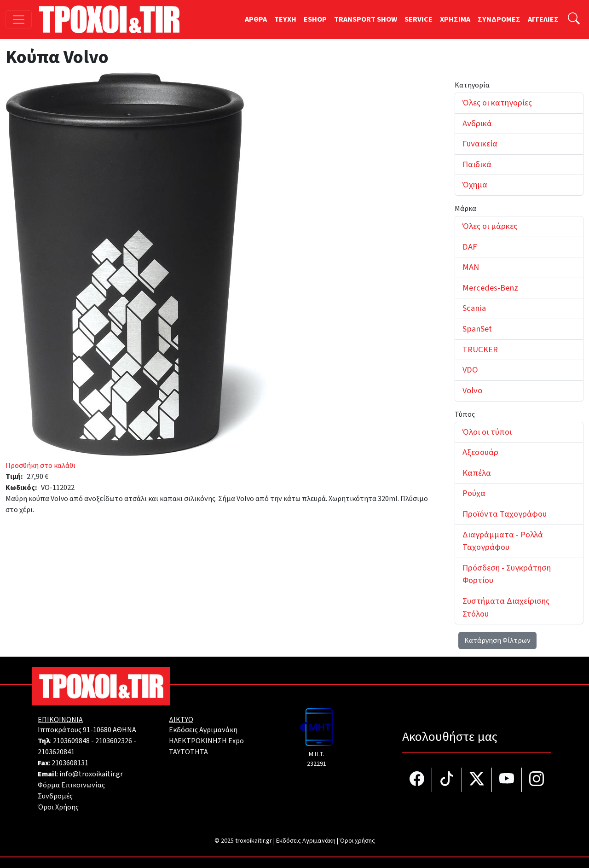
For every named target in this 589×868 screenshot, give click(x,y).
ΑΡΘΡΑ (256, 19)
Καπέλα (477, 473)
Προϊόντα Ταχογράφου (505, 514)
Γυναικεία (480, 144)
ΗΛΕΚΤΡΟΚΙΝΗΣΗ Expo (206, 741)
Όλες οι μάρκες (490, 226)
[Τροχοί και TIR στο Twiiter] (477, 780)
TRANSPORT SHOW (366, 19)
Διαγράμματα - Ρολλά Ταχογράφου (503, 541)
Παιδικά (477, 164)
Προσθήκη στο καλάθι (40, 466)
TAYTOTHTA (188, 752)
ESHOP (315, 19)
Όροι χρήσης (357, 841)
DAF (470, 247)
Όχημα (475, 185)
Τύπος (465, 414)
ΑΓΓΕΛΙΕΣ (543, 19)
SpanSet (477, 329)
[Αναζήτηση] (574, 20)
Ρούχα (474, 493)
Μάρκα (465, 209)
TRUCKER (480, 350)
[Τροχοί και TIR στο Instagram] (537, 780)
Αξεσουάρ (480, 452)
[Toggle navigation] (19, 20)
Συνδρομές (55, 796)
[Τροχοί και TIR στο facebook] (417, 780)
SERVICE (419, 19)
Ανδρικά (477, 123)
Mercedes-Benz (490, 288)
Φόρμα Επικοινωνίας (71, 785)
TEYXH (285, 19)
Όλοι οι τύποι (487, 432)
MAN (471, 267)
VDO (470, 370)
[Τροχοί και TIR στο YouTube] (507, 780)
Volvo (472, 390)
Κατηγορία (472, 85)
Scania (474, 308)
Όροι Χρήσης (58, 807)
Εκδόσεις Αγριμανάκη (203, 730)
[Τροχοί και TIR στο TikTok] (447, 780)
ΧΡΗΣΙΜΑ (455, 19)
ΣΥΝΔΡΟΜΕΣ (499, 19)
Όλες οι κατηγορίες (497, 103)
